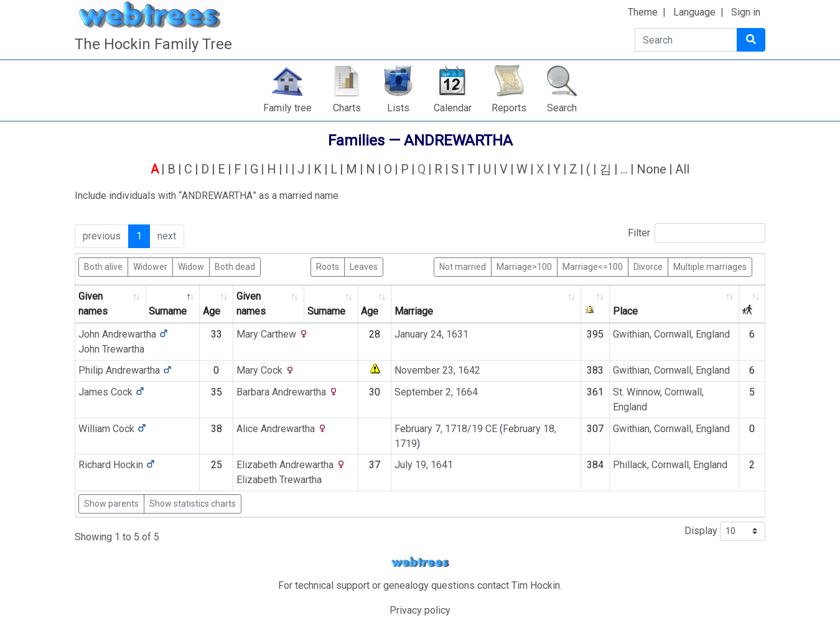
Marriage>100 (524, 266)
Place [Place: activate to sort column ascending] (625, 311)
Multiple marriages (710, 266)
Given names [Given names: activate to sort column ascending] (93, 304)
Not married (463, 266)
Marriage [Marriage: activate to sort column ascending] (414, 311)
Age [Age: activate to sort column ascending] (212, 311)
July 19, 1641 (424, 465)
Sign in (746, 12)
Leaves (364, 266)
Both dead (235, 266)
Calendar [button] (453, 108)
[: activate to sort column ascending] (595, 304)
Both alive (103, 266)
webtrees (420, 562)
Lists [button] (398, 108)
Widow (191, 266)
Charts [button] (347, 108)
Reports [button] (509, 108)
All (682, 169)
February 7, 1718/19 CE (446, 429)
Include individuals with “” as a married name (207, 196)
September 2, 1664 (436, 392)
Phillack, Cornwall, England (670, 465)
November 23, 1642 (437, 370)
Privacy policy (420, 610)
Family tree (287, 108)
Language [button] (694, 12)
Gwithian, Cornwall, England (671, 334)
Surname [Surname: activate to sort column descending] (168, 311)
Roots (328, 266)
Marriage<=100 (593, 266)
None (651, 169)
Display (725, 531)
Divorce (648, 266)
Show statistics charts (193, 504)
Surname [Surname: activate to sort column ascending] (326, 311)
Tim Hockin (536, 585)
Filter (697, 233)
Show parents (111, 504)
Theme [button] (643, 12)
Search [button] (562, 108)
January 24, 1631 (432, 334)
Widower (150, 266)
